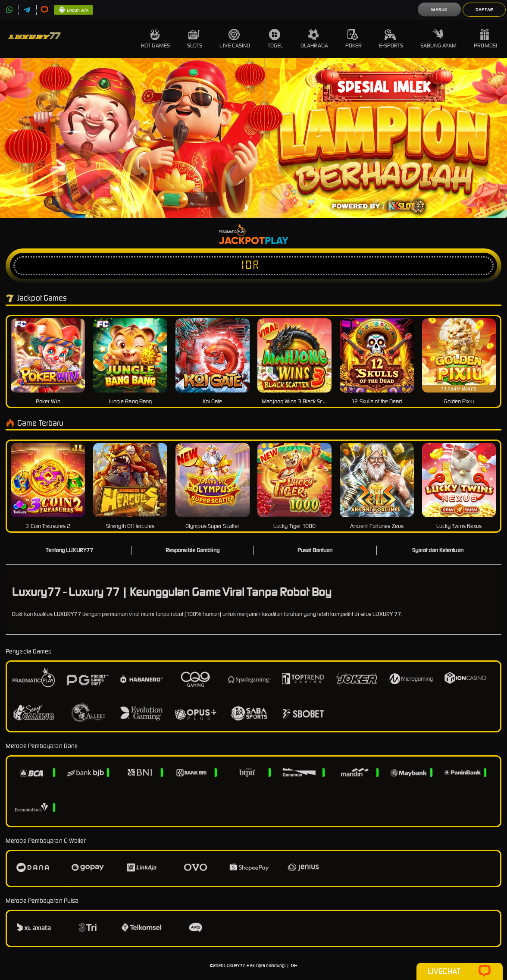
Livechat (459, 971)
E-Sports (391, 39)
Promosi (485, 39)
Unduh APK (74, 10)
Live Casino (235, 39)
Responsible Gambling (192, 550)
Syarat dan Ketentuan (438, 550)
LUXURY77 (235, 966)
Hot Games (155, 39)
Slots (195, 39)
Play (277, 241)
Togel (276, 39)
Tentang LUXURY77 (69, 550)
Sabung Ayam (438, 39)
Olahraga (314, 39)
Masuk (439, 10)
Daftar (484, 10)
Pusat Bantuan (315, 550)
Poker (354, 39)
